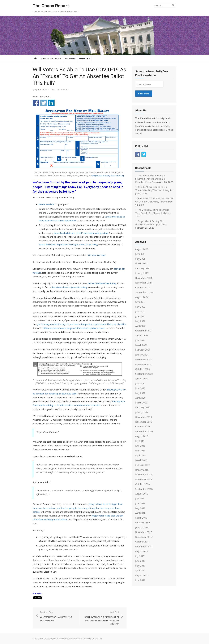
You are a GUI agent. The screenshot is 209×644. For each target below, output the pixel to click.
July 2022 (140, 311)
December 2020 (144, 359)
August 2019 (142, 436)
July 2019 (140, 441)
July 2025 (140, 254)
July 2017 (140, 556)
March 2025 (142, 263)
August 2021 (142, 335)
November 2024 (144, 283)
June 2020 (141, 388)
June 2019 (141, 446)
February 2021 (143, 350)
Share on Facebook (35, 103)
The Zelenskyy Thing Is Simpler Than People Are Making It (152, 211)
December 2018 (144, 474)
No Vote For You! (96, 255)
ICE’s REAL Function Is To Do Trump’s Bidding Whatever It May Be (154, 189)
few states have (57, 287)
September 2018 (144, 489)
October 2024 (143, 287)
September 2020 (144, 374)
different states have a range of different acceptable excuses (69, 328)
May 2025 (141, 259)
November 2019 (144, 422)
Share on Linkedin (51, 103)
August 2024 (142, 297)
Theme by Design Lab (92, 639)
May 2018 (141, 508)
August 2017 (142, 551)
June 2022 (141, 316)
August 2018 (142, 494)
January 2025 (142, 273)
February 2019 (143, 465)
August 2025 (142, 249)
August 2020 (142, 379)
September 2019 (144, 431)
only (68, 287)
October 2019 (143, 426)
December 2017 (144, 532)
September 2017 (144, 546)
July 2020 (140, 383)
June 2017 (141, 561)
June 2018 (141, 503)
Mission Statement (51, 58)
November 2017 (144, 537)
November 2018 (144, 479)
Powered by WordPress (69, 639)
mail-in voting (77, 287)
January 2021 (142, 355)
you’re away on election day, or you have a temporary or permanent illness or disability (76, 324)
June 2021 (141, 340)
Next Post (101, 618)
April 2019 (141, 455)
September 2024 (144, 292)
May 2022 (141, 321)
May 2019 (141, 451)
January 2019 (142, 470)
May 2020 (141, 393)
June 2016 (141, 580)
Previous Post (58, 616)
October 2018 (143, 484)
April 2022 (141, 326)
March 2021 (142, 345)
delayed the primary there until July (108, 176)
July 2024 (140, 302)
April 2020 (141, 398)
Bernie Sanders (46, 204)
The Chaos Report (50, 6)
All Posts (70, 58)
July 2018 (140, 498)
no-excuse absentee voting (101, 283)
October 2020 (143, 369)
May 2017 (141, 566)
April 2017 (141, 570)
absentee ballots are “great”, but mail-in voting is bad (80, 233)
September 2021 (144, 331)
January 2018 (142, 527)
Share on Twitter (43, 103)
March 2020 (142, 403)
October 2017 (143, 542)
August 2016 (142, 575)
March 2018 (142, 518)
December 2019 (144, 417)
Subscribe (84, 58)
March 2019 (142, 460)
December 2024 (144, 278)
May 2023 (141, 307)
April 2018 (141, 513)
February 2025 (143, 268)
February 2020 (143, 407)
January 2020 (142, 412)
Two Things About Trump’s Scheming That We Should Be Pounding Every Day (150, 179)
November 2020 (144, 364)
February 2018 (143, 522)
